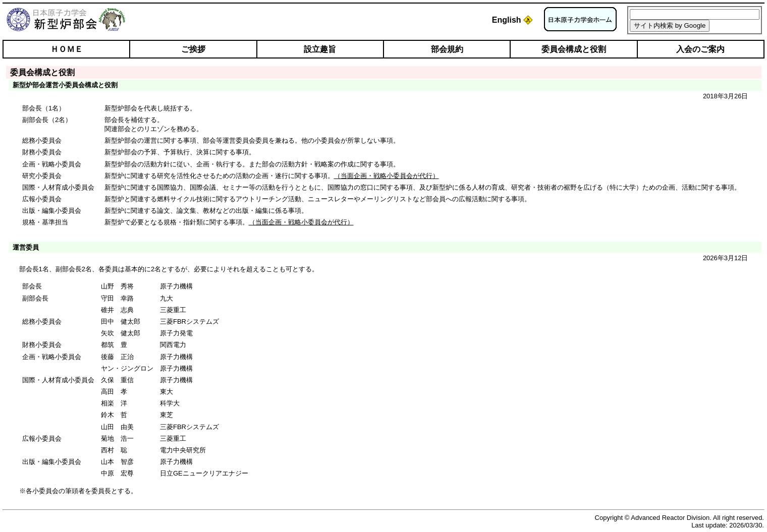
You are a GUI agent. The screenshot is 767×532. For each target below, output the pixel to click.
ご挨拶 (193, 49)
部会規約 (447, 49)
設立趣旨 (320, 49)
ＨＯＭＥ (67, 49)
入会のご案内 (700, 49)
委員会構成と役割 (574, 49)
